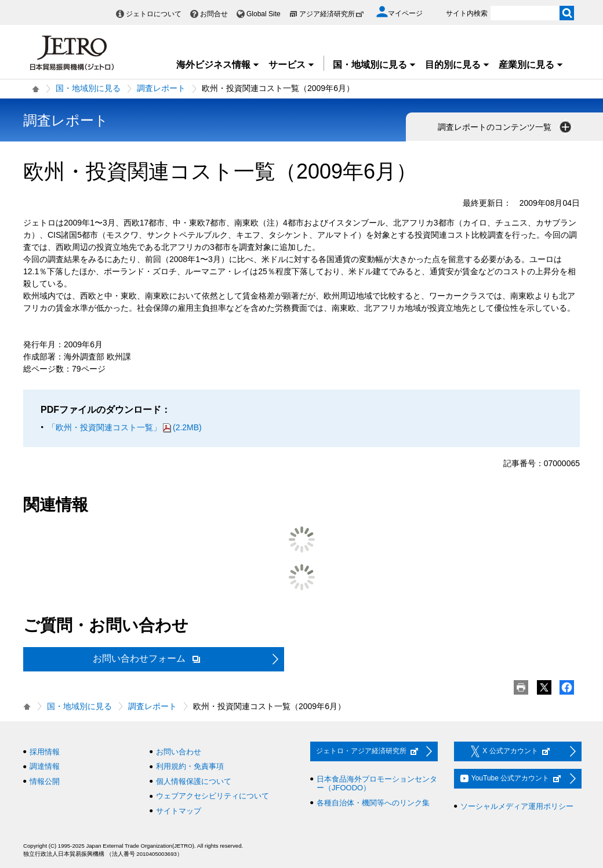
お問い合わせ (179, 752)
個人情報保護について (194, 781)
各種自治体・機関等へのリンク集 (373, 803)
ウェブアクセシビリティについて (212, 796)
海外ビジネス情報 (218, 65)
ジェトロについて (154, 14)
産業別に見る (531, 65)
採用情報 (45, 752)
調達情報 (45, 766)
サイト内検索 (467, 13)
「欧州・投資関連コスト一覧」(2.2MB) (125, 427)
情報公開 (45, 781)
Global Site (264, 14)
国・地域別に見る (375, 65)
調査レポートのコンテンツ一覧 (506, 127)
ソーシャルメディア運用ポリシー (517, 806)
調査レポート (161, 88)
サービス (292, 65)
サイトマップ (179, 811)
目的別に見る (457, 65)
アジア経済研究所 (332, 14)
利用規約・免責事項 (190, 766)
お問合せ (214, 14)
